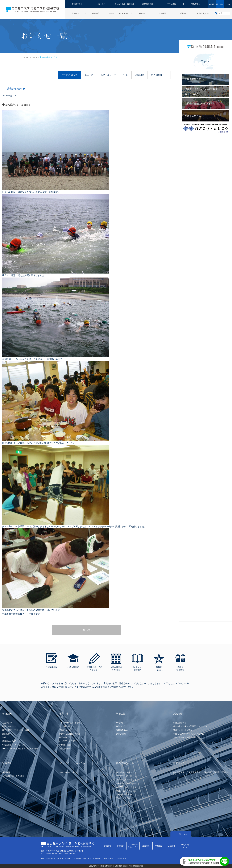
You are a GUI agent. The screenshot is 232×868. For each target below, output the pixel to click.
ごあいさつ (7, 723)
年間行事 (120, 723)
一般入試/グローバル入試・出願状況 (189, 734)
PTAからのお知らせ (125, 798)
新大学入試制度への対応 (70, 734)
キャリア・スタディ (68, 741)
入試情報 (172, 846)
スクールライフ (108, 75)
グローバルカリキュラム (70, 772)
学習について (65, 730)
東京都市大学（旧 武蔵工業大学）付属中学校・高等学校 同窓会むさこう (200, 773)
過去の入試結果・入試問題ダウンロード (190, 726)
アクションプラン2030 (103, 859)
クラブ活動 (121, 734)
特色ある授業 (65, 749)
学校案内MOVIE (9, 741)
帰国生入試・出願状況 (183, 730)
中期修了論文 (65, 745)
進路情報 (146, 846)
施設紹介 (6, 734)
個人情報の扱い (49, 859)
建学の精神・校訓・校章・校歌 (16, 730)
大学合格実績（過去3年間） (14, 776)
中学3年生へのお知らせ (126, 780)
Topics (34, 57)
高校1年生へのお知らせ (126, 783)
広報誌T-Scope (122, 730)
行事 (126, 75)
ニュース (89, 75)
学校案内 (107, 846)
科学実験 (63, 737)
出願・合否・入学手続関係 (185, 737)
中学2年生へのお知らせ (126, 776)
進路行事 (6, 772)
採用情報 (77, 859)
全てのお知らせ (69, 75)
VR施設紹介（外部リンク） (14, 745)
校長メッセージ (9, 726)
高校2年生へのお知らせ (126, 787)
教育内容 (120, 846)
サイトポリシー (64, 859)
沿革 (4, 737)
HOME (26, 57)
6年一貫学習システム (68, 726)
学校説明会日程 (180, 723)
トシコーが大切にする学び (71, 723)
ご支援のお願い (122, 859)
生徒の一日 (121, 726)
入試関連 (140, 75)
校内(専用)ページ (185, 846)
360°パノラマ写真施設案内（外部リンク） (21, 749)
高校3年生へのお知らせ (126, 791)
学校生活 (159, 846)
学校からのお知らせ (125, 794)
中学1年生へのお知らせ (126, 772)
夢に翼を (88, 859)
